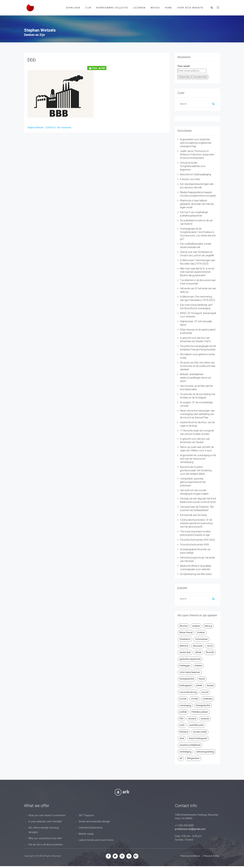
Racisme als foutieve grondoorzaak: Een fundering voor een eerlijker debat (196, 470)
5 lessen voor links (190, 179)
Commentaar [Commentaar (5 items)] (201, 639)
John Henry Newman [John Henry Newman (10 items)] (190, 672)
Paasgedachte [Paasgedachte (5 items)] (203, 705)
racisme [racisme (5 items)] (192, 719)
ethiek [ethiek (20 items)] (198, 652)
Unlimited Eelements (91, 828)
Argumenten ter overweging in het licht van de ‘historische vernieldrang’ (198, 459)
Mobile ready (86, 834)
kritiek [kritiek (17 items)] (199, 685)
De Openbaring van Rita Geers (196, 574)
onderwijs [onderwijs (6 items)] (207, 699)
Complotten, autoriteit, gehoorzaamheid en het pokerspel (193, 482)
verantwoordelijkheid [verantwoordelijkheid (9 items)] (190, 745)
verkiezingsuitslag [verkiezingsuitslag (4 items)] (205, 752)
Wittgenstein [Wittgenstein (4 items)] (193, 758)
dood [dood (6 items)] (210, 646)
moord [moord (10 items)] (205, 692)
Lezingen (139, 8)
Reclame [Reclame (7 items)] (184, 732)
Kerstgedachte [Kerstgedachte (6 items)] (187, 679)
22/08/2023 (51, 128)
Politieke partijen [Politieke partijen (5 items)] (200, 712)
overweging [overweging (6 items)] (185, 705)
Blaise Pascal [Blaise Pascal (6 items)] (186, 632)
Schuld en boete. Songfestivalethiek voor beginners (193, 166)
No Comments (64, 128)
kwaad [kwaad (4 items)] (210, 685)
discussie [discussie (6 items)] (198, 646)
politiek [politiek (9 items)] (183, 712)
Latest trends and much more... (97, 840)
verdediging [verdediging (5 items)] (185, 752)
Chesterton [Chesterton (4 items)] (185, 639)
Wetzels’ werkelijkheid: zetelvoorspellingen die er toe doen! (196, 378)
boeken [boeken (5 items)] (201, 632)
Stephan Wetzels (36, 128)
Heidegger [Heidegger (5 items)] (185, 666)
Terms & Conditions (190, 856)
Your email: (184, 66)
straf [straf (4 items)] (182, 738)
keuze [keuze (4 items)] (202, 679)
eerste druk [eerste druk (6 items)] (185, 652)
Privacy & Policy (211, 856)
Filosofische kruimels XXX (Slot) (197, 540)
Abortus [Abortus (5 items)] (184, 626)
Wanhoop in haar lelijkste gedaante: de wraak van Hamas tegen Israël (197, 204)
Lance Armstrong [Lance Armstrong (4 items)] (188, 692)
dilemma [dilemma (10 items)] (184, 646)
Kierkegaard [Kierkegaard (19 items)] (186, 685)
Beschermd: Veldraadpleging (196, 174)
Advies (155, 8)
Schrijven (73, 8)
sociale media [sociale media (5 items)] (200, 732)
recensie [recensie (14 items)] (205, 719)
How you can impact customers (47, 815)
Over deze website (190, 8)
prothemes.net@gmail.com (190, 829)
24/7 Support (86, 815)
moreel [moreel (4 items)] (194, 699)
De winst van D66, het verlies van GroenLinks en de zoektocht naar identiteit (198, 366)
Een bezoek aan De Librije (193, 515)
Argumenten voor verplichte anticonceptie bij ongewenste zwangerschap (196, 143)
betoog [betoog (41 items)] (208, 626)
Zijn (88, 8)
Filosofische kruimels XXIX (194, 545)
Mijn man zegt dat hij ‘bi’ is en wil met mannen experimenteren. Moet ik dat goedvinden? (197, 272)
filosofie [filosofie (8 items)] (210, 652)
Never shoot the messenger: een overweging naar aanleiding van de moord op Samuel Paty (197, 414)
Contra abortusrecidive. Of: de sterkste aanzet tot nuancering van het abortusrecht (196, 523)
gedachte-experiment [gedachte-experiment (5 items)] (190, 659)
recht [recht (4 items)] (182, 725)
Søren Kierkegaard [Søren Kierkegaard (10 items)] (198, 738)
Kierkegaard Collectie (112, 8)
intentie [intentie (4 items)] (198, 666)
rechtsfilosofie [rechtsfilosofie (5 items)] (196, 725)
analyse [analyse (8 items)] (196, 626)
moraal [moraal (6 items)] (183, 699)
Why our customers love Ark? (45, 838)
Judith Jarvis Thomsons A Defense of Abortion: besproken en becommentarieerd (197, 155)
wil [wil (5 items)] (181, 758)
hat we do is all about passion (46, 844)
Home (169, 8)
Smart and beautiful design (94, 821)
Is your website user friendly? (45, 821)
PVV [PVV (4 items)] (181, 719)
